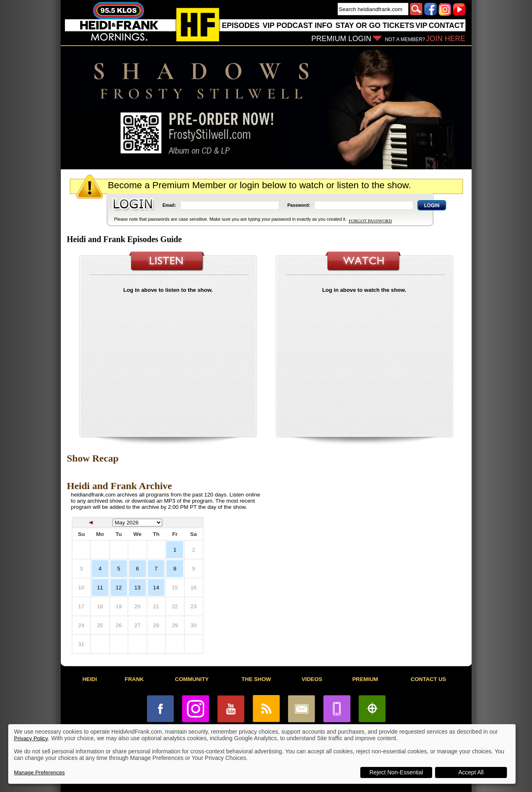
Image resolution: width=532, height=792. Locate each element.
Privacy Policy (31, 738)
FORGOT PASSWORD (370, 221)
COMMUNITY (192, 679)
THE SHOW (256, 679)
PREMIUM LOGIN (341, 39)
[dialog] (262, 754)
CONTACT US (428, 679)
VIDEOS (312, 679)
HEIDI (90, 679)
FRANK (135, 679)
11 (100, 588)
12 (119, 588)
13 (137, 588)
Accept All (471, 772)
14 (156, 588)
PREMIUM (365, 679)
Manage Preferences (39, 772)
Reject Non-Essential (396, 772)
